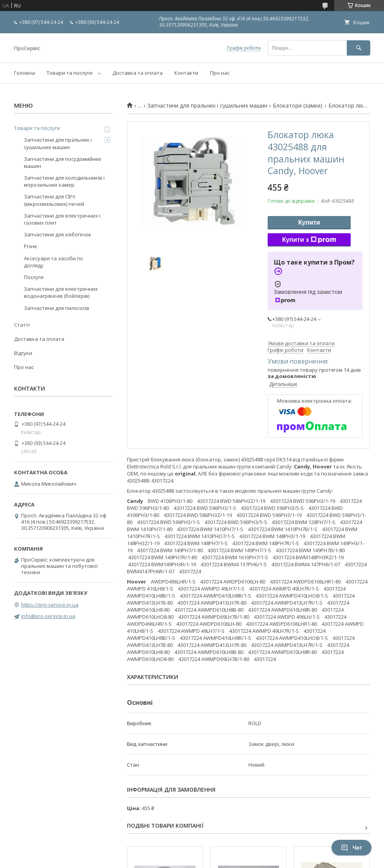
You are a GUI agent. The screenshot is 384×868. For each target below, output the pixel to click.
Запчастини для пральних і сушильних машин (207, 106)
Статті (22, 325)
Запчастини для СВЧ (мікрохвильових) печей (54, 200)
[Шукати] (359, 48)
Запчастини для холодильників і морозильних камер (64, 181)
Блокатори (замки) (298, 106)
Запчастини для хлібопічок (58, 234)
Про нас (220, 73)
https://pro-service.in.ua (50, 605)
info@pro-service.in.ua (48, 616)
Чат (351, 848)
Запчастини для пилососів (57, 308)
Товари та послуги (70, 73)
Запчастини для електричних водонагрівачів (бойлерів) (61, 292)
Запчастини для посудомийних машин (63, 162)
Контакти (186, 73)
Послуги (34, 277)
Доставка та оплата (138, 73)
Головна (24, 73)
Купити (309, 222)
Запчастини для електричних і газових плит (62, 219)
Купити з (309, 240)
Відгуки (23, 353)
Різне (31, 246)
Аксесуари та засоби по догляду (53, 262)
